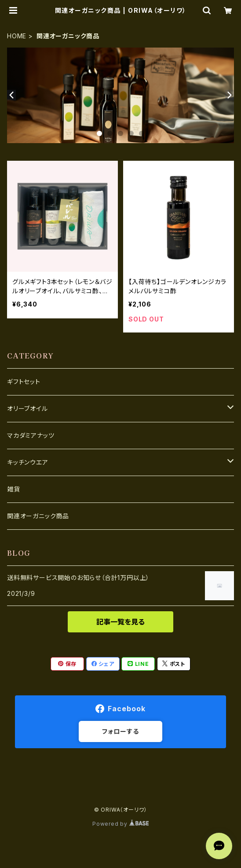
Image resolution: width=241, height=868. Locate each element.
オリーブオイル (27, 408)
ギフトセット (24, 382)
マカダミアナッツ (31, 435)
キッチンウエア (28, 462)
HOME (17, 36)
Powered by (120, 824)
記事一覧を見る (120, 622)
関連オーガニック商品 (38, 516)
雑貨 (14, 489)
